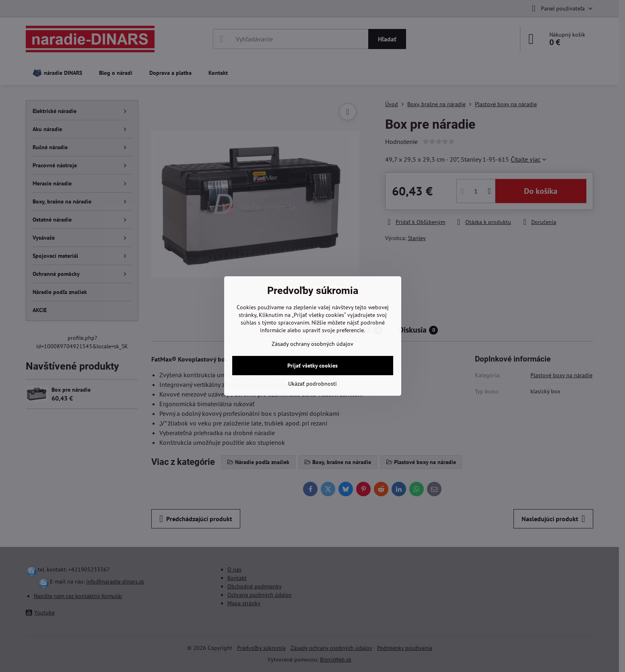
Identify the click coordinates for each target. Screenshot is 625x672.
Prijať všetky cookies (312, 366)
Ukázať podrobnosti (312, 384)
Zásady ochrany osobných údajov (312, 344)
